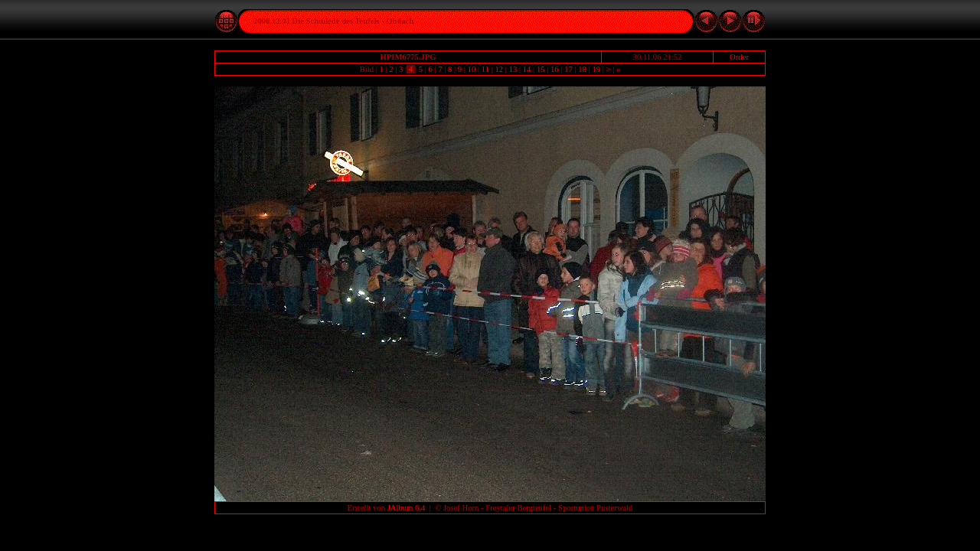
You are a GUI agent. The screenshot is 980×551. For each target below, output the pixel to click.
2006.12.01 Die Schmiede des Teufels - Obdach (334, 21)
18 (583, 69)
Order (739, 57)
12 (499, 69)
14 (527, 69)
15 (541, 69)
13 (513, 69)
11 (485, 69)
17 (568, 69)
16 (554, 69)
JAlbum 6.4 (407, 508)
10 (472, 69)
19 (596, 69)
